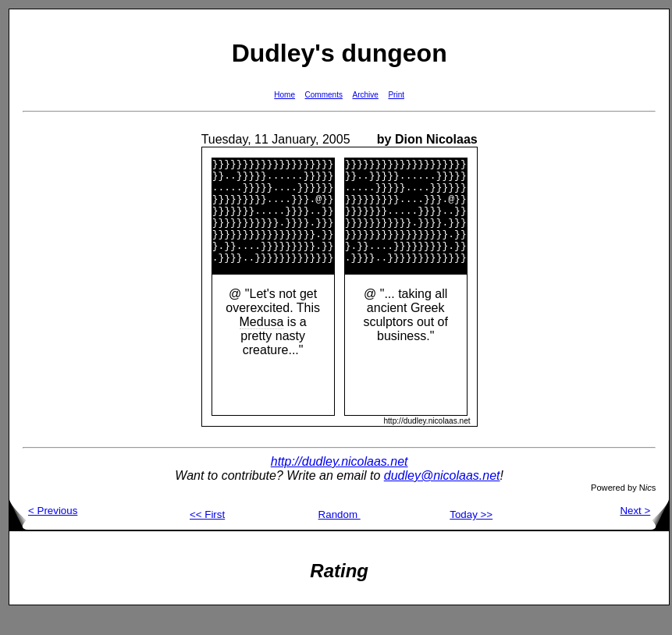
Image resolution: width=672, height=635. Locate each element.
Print (396, 95)
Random (340, 536)
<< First (207, 536)
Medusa (262, 343)
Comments (324, 95)
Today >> (471, 536)
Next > (644, 532)
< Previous (43, 532)
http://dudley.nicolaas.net (340, 482)
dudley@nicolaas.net (442, 497)
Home (284, 95)
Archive (366, 95)
